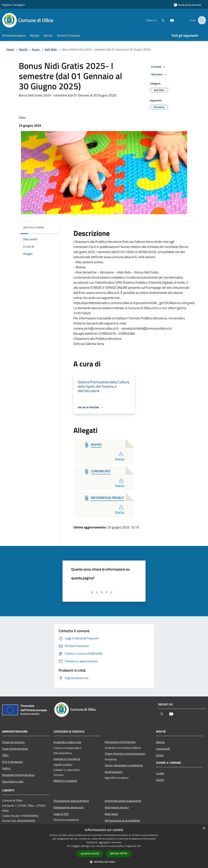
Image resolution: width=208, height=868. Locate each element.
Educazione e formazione (120, 742)
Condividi (159, 67)
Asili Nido (51, 49)
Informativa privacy (117, 807)
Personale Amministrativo (18, 775)
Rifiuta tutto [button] (119, 854)
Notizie (160, 742)
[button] (104, 862)
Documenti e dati (13, 781)
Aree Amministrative (15, 749)
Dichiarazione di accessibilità (122, 820)
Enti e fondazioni (13, 762)
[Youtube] (169, 20)
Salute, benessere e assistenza (124, 765)
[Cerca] (201, 20)
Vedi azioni (159, 75)
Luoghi (160, 773)
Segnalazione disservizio (69, 807)
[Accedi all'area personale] (187, 5)
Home (10, 49)
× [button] (204, 828)
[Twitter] (160, 20)
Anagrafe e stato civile (67, 742)
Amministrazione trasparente (123, 801)
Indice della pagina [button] (34, 227)
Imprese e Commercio (67, 759)
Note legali (111, 814)
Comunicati (163, 749)
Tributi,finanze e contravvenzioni (125, 754)
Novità (23, 49)
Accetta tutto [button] (90, 854)
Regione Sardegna (13, 5)
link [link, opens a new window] (139, 846)
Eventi (160, 780)
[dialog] (104, 846)
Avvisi (36, 49)
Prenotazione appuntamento (71, 801)
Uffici (5, 755)
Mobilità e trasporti (65, 781)
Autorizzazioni (114, 772)
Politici (6, 768)
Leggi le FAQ (61, 814)
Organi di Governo (13, 742)
